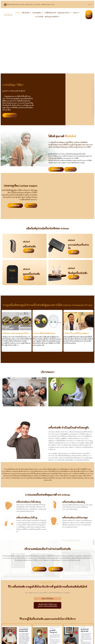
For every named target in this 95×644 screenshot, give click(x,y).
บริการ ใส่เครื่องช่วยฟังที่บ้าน (25, 409)
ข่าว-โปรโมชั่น (39, 17)
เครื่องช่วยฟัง (26, 13)
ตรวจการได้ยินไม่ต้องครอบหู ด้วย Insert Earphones (71, 409)
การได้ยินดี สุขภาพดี (50, 13)
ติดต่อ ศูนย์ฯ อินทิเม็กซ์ (52, 17)
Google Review (48, 582)
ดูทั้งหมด (29, 251)
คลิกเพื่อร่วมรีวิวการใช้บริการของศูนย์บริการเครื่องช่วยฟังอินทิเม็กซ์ (48, 605)
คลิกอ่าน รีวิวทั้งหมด (47, 599)
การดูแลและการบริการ (64, 13)
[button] (44, 354)
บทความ (76, 13)
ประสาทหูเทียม (38, 13)
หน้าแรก (18, 13)
